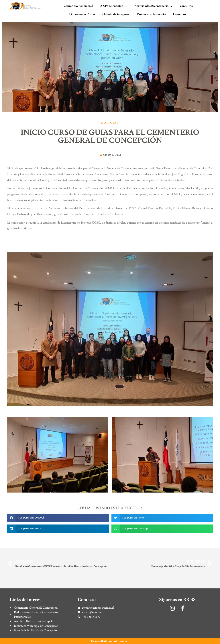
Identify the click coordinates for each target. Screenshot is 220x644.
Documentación (82, 14)
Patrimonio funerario (151, 14)
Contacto (179, 14)
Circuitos (186, 6)
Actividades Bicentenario (153, 6)
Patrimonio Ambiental (78, 6)
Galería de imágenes (116, 14)
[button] (58, 518)
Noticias (110, 123)
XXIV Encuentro (114, 6)
